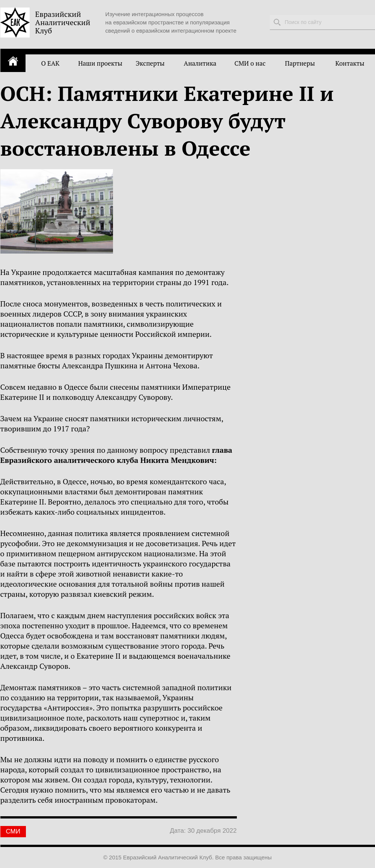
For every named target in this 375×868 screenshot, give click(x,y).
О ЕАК (50, 63)
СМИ (13, 831)
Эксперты (150, 63)
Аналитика (200, 63)
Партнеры (300, 63)
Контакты (350, 63)
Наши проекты (100, 63)
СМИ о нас (250, 63)
